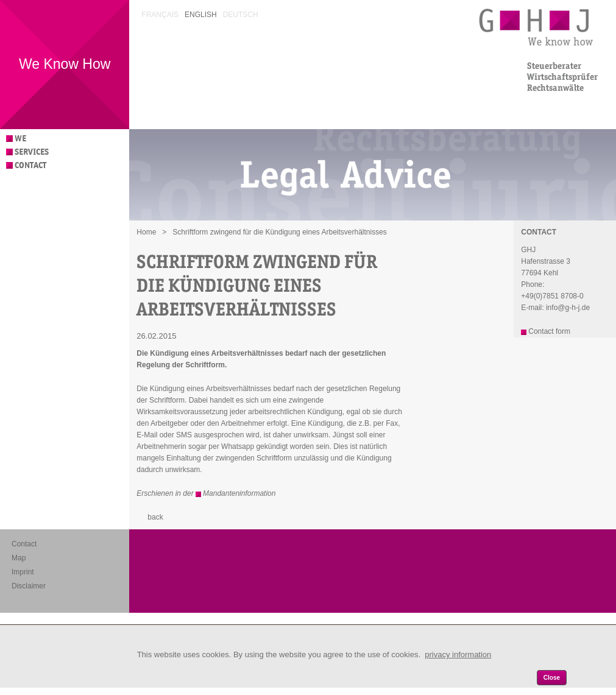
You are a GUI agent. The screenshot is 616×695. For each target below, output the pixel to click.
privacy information (458, 654)
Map (19, 558)
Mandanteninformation (239, 493)
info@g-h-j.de (568, 308)
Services (32, 152)
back (155, 517)
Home (146, 232)
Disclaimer (29, 586)
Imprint (23, 572)
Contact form (549, 331)
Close (552, 678)
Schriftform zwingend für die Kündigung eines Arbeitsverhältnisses (280, 232)
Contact (30, 165)
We (20, 139)
